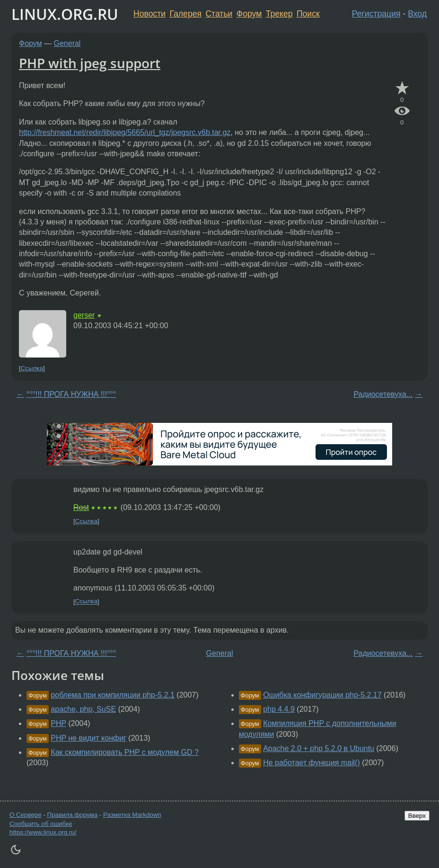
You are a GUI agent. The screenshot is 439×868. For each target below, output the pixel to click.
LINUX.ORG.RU (65, 14)
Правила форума (73, 815)
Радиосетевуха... (383, 394)
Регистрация (376, 14)
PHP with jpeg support (90, 63)
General (67, 43)
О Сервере (26, 815)
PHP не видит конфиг (88, 738)
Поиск (308, 14)
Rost (81, 507)
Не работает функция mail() (312, 763)
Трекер (279, 14)
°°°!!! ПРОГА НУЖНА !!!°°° (71, 394)
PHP (58, 723)
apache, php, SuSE (83, 709)
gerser (84, 315)
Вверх (417, 816)
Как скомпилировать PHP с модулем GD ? (124, 752)
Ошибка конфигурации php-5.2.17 (322, 695)
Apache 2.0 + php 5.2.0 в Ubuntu (319, 748)
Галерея (186, 14)
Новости (149, 14)
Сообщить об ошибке (41, 824)
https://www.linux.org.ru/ (43, 832)
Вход (417, 14)
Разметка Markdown (132, 815)
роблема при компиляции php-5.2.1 (113, 695)
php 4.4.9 (279, 709)
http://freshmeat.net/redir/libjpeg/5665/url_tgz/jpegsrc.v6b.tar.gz (125, 132)
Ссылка (32, 368)
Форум (249, 14)
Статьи (219, 14)
